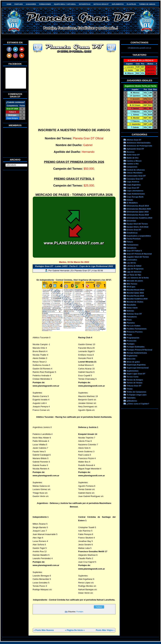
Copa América (133, 182)
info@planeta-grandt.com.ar (140, 48)
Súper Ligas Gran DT (136, 374)
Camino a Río (133, 164)
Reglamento (132, 356)
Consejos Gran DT (135, 179)
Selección (131, 359)
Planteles (131, 4)
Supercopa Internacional (138, 368)
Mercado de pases (135, 281)
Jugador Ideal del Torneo (138, 257)
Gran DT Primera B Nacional (139, 254)
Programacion (133, 338)
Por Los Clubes (134, 326)
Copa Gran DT (133, 188)
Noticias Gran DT (101, 4)
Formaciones (45, 4)
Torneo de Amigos (147, 4)
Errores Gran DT (134, 230)
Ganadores (31, 4)
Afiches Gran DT (134, 140)
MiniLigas (131, 287)
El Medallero (132, 203)
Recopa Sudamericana (137, 353)
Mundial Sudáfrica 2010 (137, 299)
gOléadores (132, 401)
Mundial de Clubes (135, 302)
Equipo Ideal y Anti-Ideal (65, 4)
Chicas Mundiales (135, 173)
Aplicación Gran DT (135, 149)
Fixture (130, 242)
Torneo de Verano (134, 383)
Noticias (130, 311)
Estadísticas (85, 4)
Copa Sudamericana (136, 194)
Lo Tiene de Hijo (134, 275)
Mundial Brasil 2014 (135, 290)
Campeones (132, 167)
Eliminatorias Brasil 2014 (138, 206)
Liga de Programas (135, 269)
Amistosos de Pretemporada (139, 146)
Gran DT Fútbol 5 (134, 251)
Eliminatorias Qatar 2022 (138, 212)
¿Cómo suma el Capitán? (138, 404)
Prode (129, 335)
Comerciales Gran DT (136, 176)
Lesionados (132, 260)
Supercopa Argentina (136, 365)
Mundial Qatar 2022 (135, 293)
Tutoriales (131, 398)
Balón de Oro (132, 158)
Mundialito (131, 305)
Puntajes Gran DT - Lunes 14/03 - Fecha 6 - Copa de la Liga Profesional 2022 (74, 266)
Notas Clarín (132, 308)
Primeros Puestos (135, 332)
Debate (130, 200)
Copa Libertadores (135, 191)
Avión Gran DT (133, 155)
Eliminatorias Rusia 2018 (138, 215)
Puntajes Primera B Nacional (139, 350)
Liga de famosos (134, 272)
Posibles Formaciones (137, 329)
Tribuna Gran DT (134, 386)
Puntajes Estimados (136, 347)
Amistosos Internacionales (139, 143)
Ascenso (131, 152)
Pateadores (132, 317)
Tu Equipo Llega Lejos (137, 395)
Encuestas (131, 221)
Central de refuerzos (136, 170)
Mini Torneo (132, 284)
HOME (9, 4)
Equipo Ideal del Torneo (137, 224)
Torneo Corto (132, 377)
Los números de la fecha (138, 278)
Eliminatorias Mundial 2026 (139, 209)
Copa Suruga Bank (135, 197)
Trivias (130, 389)
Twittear (99, 607)
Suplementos (118, 4)
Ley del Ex (131, 263)
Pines (129, 320)
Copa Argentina (134, 185)
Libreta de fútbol (134, 266)
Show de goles (133, 362)
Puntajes (19, 4)
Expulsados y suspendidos (139, 236)
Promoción (132, 341)
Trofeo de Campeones (136, 392)
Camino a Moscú (134, 161)
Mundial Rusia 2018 (135, 296)
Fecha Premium (134, 239)
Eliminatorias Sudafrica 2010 (139, 218)
